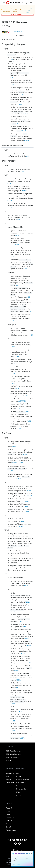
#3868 (21, 526)
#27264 (10, 471)
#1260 (13, 731)
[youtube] (20, 844)
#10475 (10, 183)
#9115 (27, 511)
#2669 (25, 401)
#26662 (18, 479)
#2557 (28, 646)
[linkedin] (18, 840)
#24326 (15, 62)
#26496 (13, 85)
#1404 (31, 335)
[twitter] (14, 840)
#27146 (22, 94)
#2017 (25, 627)
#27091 (27, 141)
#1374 (13, 257)
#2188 (19, 428)
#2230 (26, 638)
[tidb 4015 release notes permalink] (11, 26)
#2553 (27, 396)
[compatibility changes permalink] (26, 44)
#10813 (29, 496)
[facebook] (21, 840)
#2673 (18, 687)
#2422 (27, 602)
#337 (18, 285)
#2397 (13, 347)
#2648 (16, 670)
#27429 (25, 114)
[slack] (25, 840)
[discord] (16, 844)
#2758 (13, 704)
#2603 (13, 721)
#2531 (13, 383)
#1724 (17, 388)
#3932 (19, 220)
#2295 (13, 374)
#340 (12, 321)
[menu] (4, 3)
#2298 (22, 738)
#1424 (26, 269)
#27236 (19, 104)
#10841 (25, 191)
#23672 (15, 446)
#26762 (24, 131)
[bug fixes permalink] (12, 433)
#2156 (29, 421)
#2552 (23, 653)
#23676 (15, 462)
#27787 (17, 245)
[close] (31, 854)
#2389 (21, 711)
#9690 (27, 506)
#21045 (10, 59)
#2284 (17, 357)
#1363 (17, 235)
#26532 (13, 77)
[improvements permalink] (18, 161)
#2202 (18, 680)
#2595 (20, 401)
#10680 (26, 501)
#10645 (29, 156)
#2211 (16, 364)
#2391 (13, 612)
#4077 (23, 521)
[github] (10, 840)
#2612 (29, 663)
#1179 (29, 491)
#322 (28, 297)
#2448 (10, 208)
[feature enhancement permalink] (26, 145)
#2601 (19, 408)
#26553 (26, 454)
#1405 (26, 586)
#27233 (19, 123)
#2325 (28, 411)
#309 (31, 311)
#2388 (20, 621)
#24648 (20, 462)
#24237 (25, 171)
